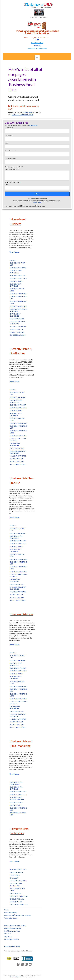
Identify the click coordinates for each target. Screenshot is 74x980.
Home (6, 910)
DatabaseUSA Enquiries (37, 49)
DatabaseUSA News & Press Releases (17, 915)
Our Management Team (12, 931)
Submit (37, 194)
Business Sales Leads (18, 306)
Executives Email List (19, 905)
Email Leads (15, 875)
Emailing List (16, 893)
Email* (37, 145)
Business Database (18, 268)
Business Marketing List (19, 298)
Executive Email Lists (19, 896)
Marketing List (17, 329)
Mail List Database (18, 326)
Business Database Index (13, 928)
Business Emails (17, 802)
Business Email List (18, 275)
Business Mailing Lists (17, 290)
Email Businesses (17, 319)
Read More (14, 252)
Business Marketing (19, 294)
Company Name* (37, 160)
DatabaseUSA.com (16, 977)
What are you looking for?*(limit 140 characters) (37, 169)
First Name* (37, 129)
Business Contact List (18, 264)
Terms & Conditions (11, 918)
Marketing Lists (17, 332)
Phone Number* (37, 153)
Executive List (16, 902)
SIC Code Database (18, 335)
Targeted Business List (18, 814)
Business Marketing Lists (19, 302)
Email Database (17, 872)
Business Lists (16, 805)
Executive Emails (17, 899)
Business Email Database (16, 788)
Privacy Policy (37, 203)
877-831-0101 (37, 43)
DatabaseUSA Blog (11, 912)
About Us (7, 934)
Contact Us (8, 936)
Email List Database (18, 881)
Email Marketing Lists (17, 889)
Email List (14, 878)
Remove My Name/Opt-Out (12, 946)
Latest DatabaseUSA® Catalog (15, 925)
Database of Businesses (15, 315)
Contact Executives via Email (19, 310)
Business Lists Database (16, 285)
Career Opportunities (11, 939)
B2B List (13, 260)
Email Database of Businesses (18, 323)
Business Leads (16, 281)
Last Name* (37, 137)
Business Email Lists (18, 278)
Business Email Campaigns (16, 783)
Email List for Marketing (16, 885)
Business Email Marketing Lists (17, 798)
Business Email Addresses (16, 272)
